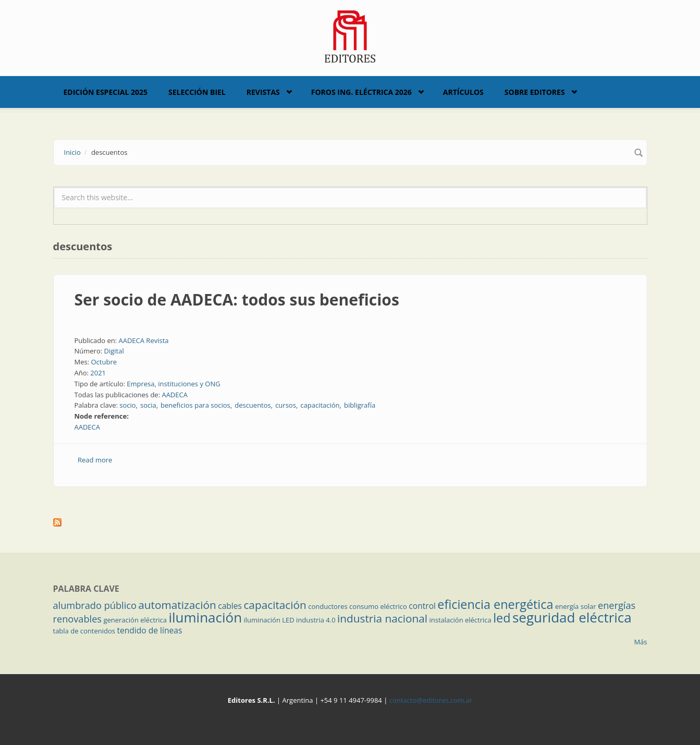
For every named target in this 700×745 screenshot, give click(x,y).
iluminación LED (269, 620)
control (422, 606)
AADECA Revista (143, 340)
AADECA (175, 395)
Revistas (263, 92)
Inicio (72, 152)
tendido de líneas (149, 630)
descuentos (253, 405)
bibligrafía (360, 405)
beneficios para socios (195, 405)
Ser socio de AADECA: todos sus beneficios (237, 300)
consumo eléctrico (378, 606)
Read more (95, 460)
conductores (328, 606)
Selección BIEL (197, 92)
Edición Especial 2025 (106, 92)
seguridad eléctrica (572, 617)
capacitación (320, 405)
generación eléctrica (135, 620)
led (502, 618)
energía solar (576, 606)
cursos (286, 405)
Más (640, 642)
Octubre (104, 362)
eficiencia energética (495, 604)
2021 (98, 373)
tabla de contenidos (84, 631)
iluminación (205, 617)
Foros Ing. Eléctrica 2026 (361, 92)
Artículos (463, 92)
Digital (114, 351)
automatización (177, 605)
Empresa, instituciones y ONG (173, 384)
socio (127, 405)
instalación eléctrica (460, 620)
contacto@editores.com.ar (431, 700)
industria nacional (382, 618)
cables (230, 606)
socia (148, 405)
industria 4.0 (316, 620)
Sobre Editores (535, 92)
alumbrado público (95, 605)
